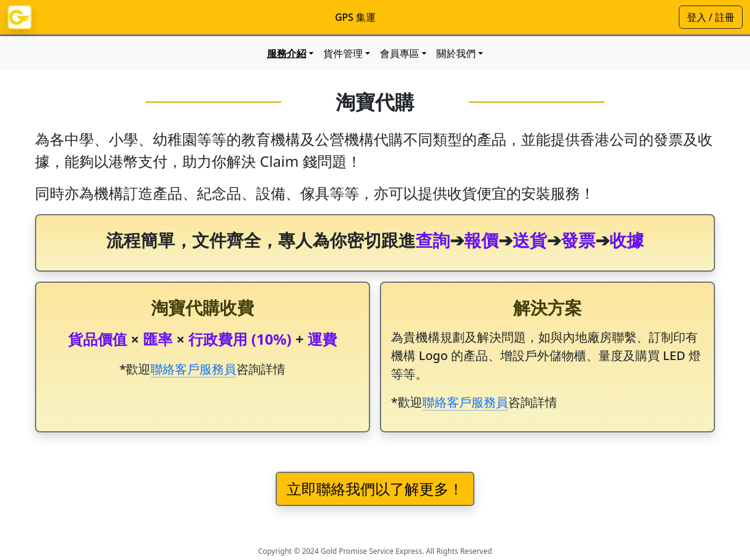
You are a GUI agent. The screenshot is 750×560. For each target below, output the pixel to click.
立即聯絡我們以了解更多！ (375, 489)
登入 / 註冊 (711, 17)
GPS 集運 (355, 17)
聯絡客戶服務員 (193, 369)
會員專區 (400, 53)
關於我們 (456, 53)
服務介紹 (287, 53)
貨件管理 (343, 53)
